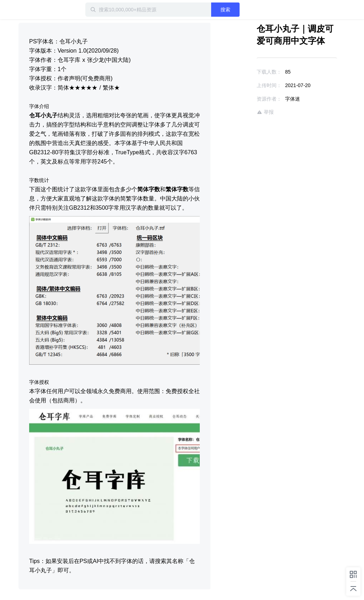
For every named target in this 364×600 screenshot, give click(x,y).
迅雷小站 (42, 10)
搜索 (225, 10)
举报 (265, 112)
